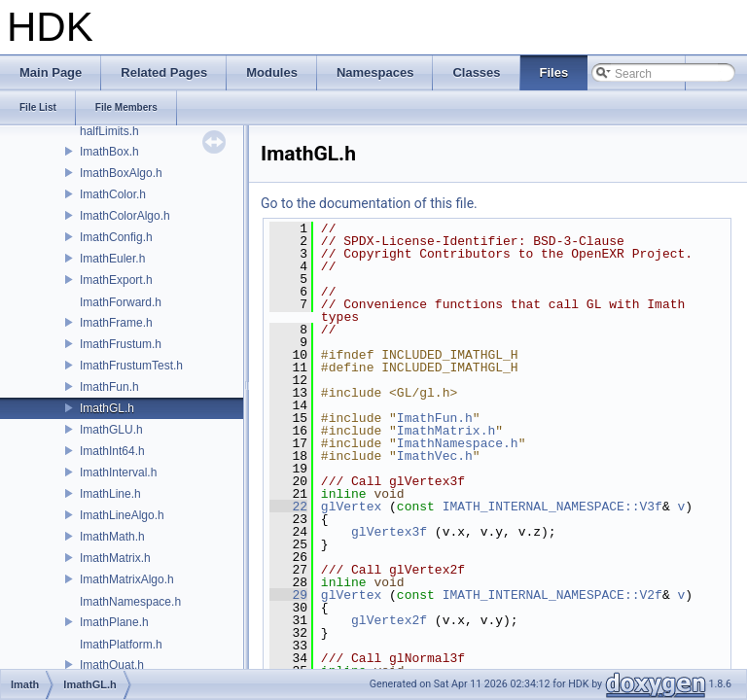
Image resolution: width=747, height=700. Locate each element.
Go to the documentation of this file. (369, 203)
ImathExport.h (116, 280)
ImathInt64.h (112, 451)
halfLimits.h (109, 131)
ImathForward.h (121, 302)
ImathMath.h (112, 537)
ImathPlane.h (114, 622)
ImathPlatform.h (121, 645)
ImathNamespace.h (130, 602)
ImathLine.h (110, 494)
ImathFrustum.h (121, 344)
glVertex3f (389, 532)
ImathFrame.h (116, 323)
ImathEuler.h (112, 259)
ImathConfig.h (116, 237)
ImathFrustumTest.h (131, 366)
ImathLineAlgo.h (122, 515)
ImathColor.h (113, 194)
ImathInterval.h (118, 472)
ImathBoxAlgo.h (121, 173)
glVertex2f (389, 620)
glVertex (351, 507)
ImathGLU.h (111, 430)
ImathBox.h (109, 152)
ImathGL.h (107, 408)
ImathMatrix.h (115, 558)
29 (288, 595)
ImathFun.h (109, 387)
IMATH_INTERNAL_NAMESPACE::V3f (552, 507)
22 (288, 507)
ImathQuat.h (112, 665)
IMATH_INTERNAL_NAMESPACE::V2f (552, 595)
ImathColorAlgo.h (125, 216)
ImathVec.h (435, 456)
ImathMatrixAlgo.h (127, 579)
